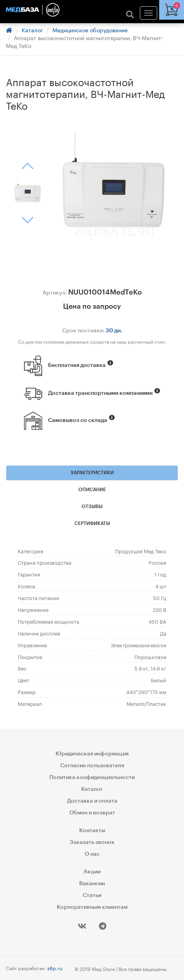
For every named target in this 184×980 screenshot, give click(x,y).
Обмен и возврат (92, 813)
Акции (92, 872)
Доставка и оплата (92, 801)
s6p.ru (55, 968)
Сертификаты (92, 523)
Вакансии (92, 884)
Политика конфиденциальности (92, 777)
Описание (92, 490)
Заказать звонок (92, 842)
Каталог (32, 29)
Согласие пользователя (92, 766)
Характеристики (92, 473)
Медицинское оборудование (90, 29)
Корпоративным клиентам (92, 907)
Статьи (92, 895)
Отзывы (92, 507)
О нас (92, 854)
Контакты (92, 831)
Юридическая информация (92, 754)
